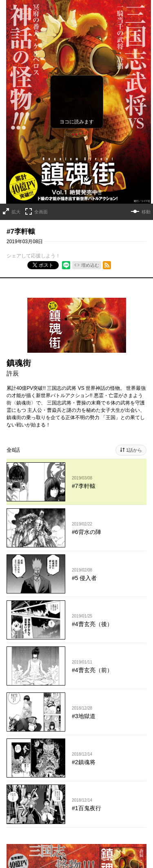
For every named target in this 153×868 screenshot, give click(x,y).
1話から (134, 450)
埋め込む (90, 265)
